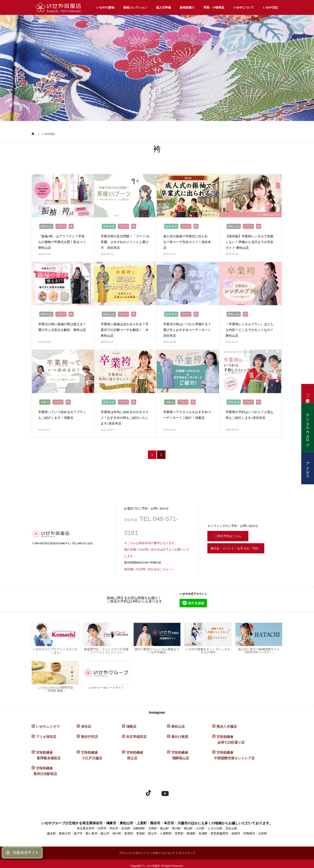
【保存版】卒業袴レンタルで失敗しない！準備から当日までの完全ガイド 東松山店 (249, 240)
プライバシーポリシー (131, 849)
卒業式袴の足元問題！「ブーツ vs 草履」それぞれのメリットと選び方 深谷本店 (125, 240)
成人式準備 (163, 7)
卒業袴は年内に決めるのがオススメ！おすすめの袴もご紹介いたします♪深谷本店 (124, 413)
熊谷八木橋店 (227, 722)
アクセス (308, 468)
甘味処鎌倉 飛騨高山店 (178, 751)
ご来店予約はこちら (231, 531)
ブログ (61, 225)
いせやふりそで (48, 722)
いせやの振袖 (105, 7)
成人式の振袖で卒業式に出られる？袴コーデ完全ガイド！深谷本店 (187, 240)
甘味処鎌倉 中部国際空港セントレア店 (233, 751)
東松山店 (46, 225)
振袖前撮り (187, 7)
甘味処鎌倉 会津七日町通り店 (228, 735)
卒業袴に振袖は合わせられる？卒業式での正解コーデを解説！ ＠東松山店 (126, 327)
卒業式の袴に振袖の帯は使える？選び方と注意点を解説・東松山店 (62, 327)
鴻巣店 (45, 398)
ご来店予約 (308, 393)
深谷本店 (109, 225)
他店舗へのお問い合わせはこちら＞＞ (149, 565)
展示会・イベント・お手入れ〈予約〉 (243, 546)
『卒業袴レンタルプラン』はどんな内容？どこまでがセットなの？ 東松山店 (249, 327)
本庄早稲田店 (136, 732)
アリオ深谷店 (46, 732)
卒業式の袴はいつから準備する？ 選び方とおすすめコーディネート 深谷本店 (187, 327)
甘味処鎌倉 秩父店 (133, 751)
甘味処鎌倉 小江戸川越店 (89, 751)
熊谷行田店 (89, 732)
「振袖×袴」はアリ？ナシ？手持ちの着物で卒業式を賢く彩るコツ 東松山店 (62, 240)
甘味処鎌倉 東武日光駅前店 (44, 767)
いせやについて (244, 7)
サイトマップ (189, 849)
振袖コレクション (135, 7)
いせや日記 (270, 7)
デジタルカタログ (308, 428)
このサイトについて (163, 849)
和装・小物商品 (214, 7)
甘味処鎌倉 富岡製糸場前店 (46, 751)
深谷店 (86, 722)
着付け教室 (180, 732)
